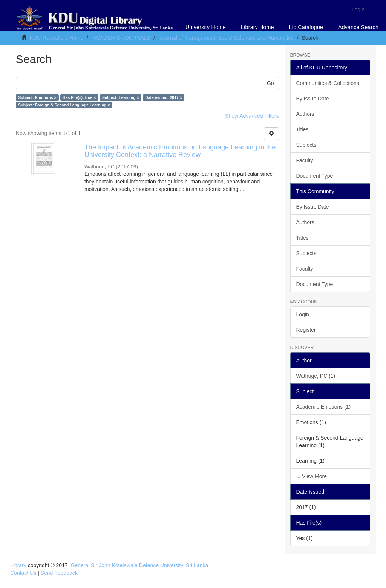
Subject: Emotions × (37, 97)
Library (18, 565)
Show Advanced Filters (252, 116)
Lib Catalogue (306, 27)
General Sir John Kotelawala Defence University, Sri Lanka (140, 565)
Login (303, 314)
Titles (303, 129)
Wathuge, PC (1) (316, 376)
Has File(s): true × (79, 97)
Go (270, 83)
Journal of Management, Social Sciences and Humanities (227, 38)
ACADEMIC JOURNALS (121, 38)
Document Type (315, 176)
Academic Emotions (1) (324, 407)
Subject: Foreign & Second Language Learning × (64, 105)
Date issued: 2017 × (164, 97)
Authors (305, 114)
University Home (206, 27)
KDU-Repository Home (57, 38)
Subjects (306, 145)
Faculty (305, 160)
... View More (312, 476)
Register (306, 330)
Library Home (257, 27)
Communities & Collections (328, 83)
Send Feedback (59, 573)
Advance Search (358, 27)
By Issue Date (313, 99)
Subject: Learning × (121, 97)
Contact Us (23, 573)
